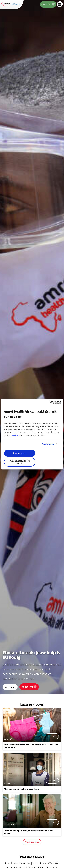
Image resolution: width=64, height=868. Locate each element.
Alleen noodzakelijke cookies (20, 462)
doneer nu (29, 687)
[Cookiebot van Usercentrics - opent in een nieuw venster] (50, 402)
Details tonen (48, 444)
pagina (15, 435)
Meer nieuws (32, 842)
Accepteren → (20, 453)
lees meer (10, 687)
